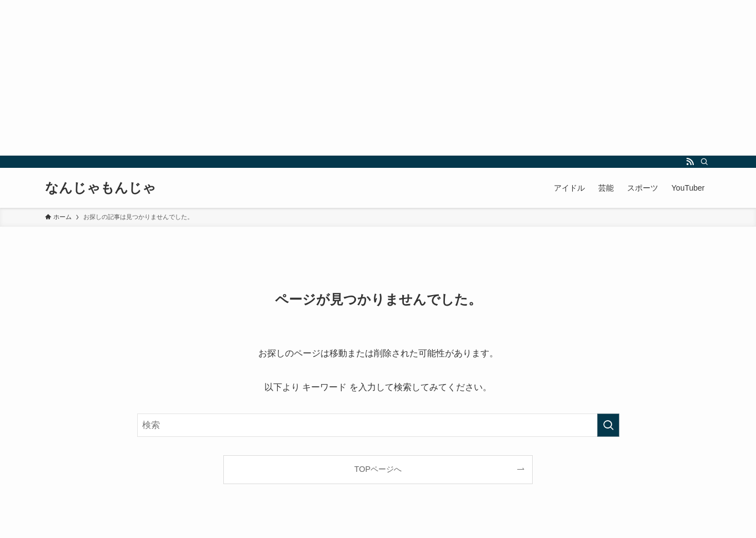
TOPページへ (378, 469)
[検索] (704, 162)
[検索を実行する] (608, 425)
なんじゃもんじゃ (101, 188)
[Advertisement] (333, 78)
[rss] (690, 162)
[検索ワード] (378, 425)
